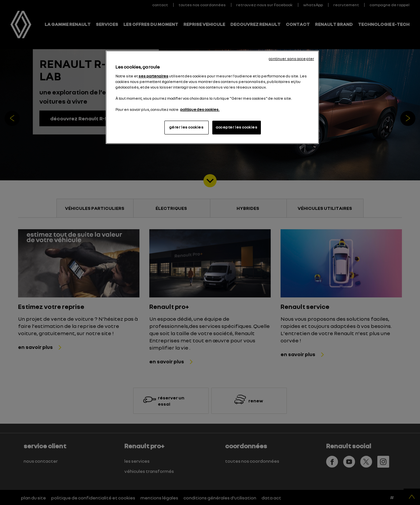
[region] (212, 97)
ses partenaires (153, 76)
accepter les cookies (237, 127)
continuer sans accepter (291, 59)
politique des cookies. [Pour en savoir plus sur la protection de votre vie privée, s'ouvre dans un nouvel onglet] (200, 110)
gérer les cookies (187, 127)
